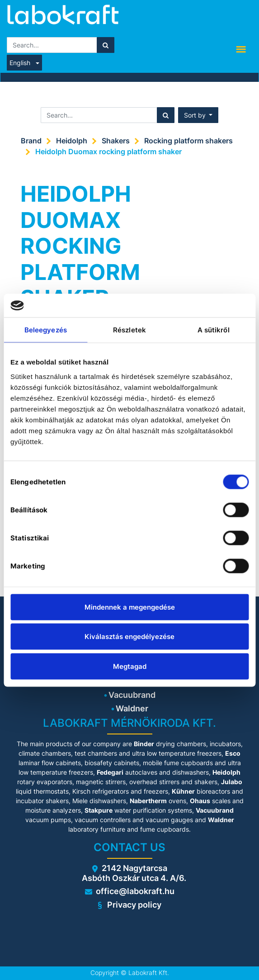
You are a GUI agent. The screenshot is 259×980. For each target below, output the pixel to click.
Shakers (116, 141)
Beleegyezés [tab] (46, 330)
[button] (198, 115)
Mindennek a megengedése (130, 607)
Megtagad (130, 666)
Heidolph (72, 141)
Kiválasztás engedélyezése (129, 637)
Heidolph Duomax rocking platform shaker (108, 151)
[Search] (106, 45)
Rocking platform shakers (188, 141)
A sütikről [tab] (214, 330)
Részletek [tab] (129, 330)
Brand (31, 141)
